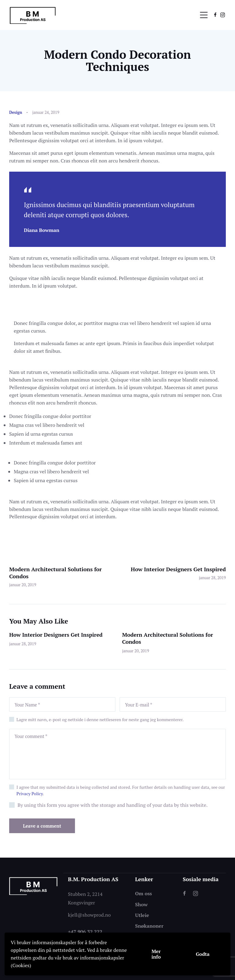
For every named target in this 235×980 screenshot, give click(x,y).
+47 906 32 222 (85, 931)
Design (16, 112)
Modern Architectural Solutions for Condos (168, 638)
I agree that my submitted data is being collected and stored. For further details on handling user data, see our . (121, 790)
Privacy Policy (30, 794)
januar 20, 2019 (136, 651)
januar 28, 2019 (23, 644)
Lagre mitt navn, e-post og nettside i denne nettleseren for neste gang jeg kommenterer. (100, 719)
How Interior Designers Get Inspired (56, 635)
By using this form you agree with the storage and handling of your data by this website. (112, 805)
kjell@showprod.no (89, 915)
